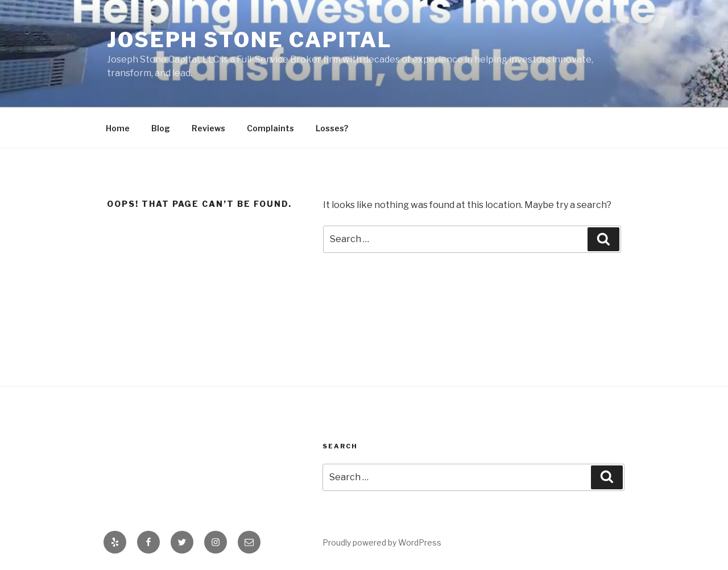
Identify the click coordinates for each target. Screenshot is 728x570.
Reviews (208, 128)
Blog (161, 128)
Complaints (270, 128)
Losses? (332, 128)
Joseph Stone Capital (250, 40)
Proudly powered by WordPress (382, 542)
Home (118, 128)
